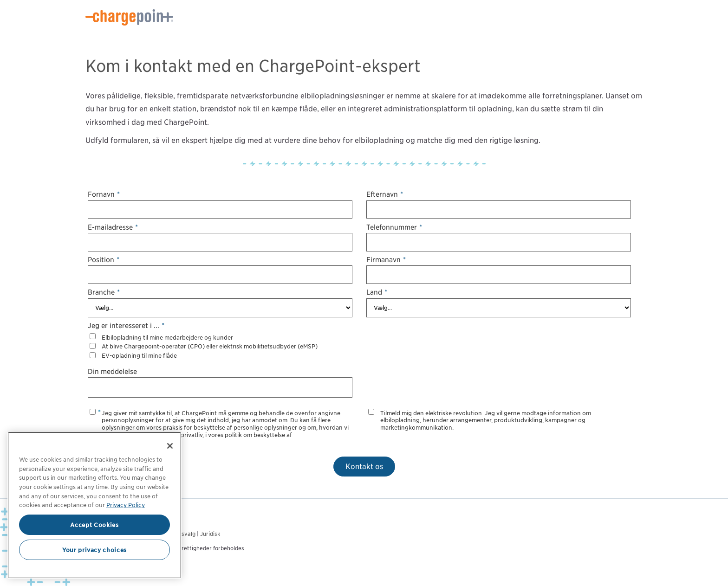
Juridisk (210, 534)
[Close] (170, 446)
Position (104, 260)
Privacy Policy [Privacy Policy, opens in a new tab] (126, 505)
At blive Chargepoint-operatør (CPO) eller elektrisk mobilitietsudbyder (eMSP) (210, 346)
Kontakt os (364, 467)
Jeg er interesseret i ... (126, 325)
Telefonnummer (394, 227)
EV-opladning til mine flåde (139, 356)
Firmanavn (386, 260)
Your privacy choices (94, 550)
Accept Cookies (94, 525)
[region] (94, 505)
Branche (104, 292)
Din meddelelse (112, 371)
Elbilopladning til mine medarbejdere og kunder (167, 338)
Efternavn (385, 194)
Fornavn (104, 194)
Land (377, 292)
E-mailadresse (113, 227)
